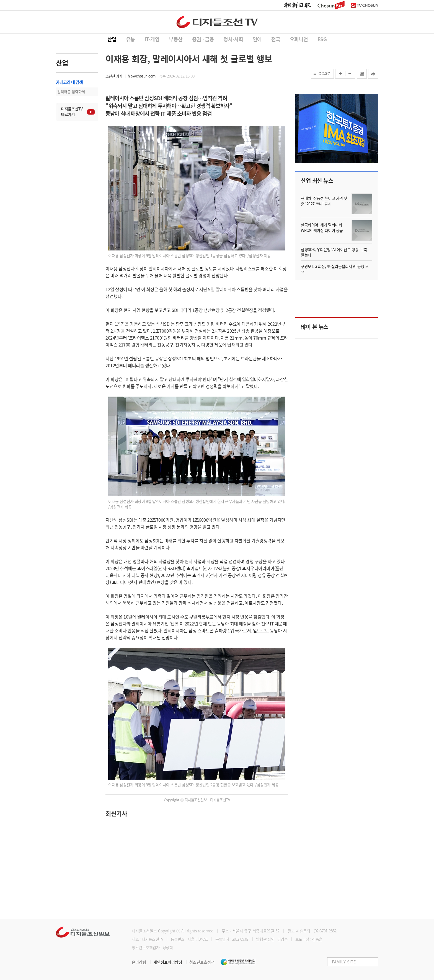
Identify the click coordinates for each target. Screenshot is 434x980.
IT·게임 (152, 39)
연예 (257, 39)
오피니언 (299, 39)
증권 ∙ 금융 (203, 39)
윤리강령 (143, 962)
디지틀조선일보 (144, 931)
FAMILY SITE (344, 962)
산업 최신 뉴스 (317, 181)
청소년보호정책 (202, 962)
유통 (131, 39)
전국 (276, 39)
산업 (112, 39)
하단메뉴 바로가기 (0, 0)
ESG (322, 39)
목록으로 (324, 74)
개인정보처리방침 (171, 962)
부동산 (176, 39)
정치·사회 (233, 39)
